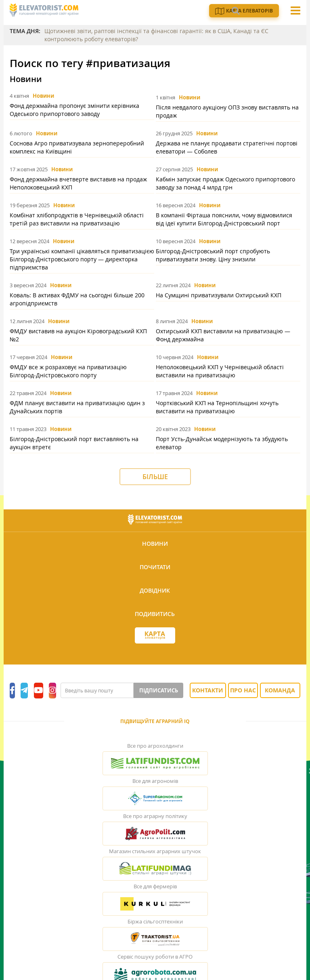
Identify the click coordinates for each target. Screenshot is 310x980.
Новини (43, 96)
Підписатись (180, 600)
